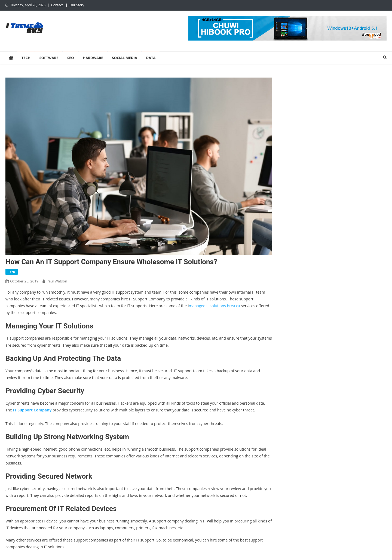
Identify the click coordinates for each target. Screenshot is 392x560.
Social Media (125, 58)
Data (151, 58)
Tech (26, 58)
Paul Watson (57, 281)
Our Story (77, 5)
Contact (57, 5)
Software (49, 58)
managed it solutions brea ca (215, 306)
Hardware (93, 58)
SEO (71, 58)
